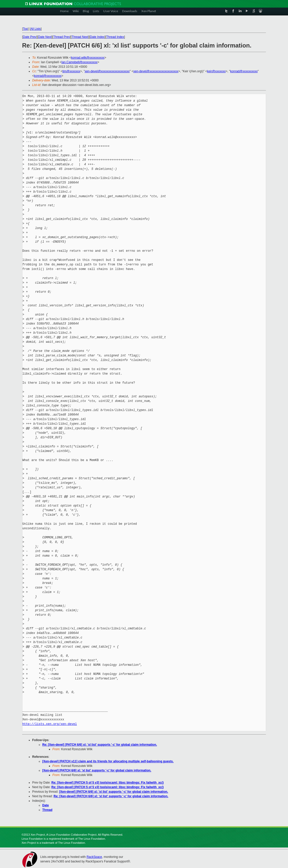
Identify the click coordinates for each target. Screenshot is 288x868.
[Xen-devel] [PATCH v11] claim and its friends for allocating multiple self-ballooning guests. (108, 761)
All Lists (35, 29)
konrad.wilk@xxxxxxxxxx (88, 58)
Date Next (45, 37)
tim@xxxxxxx (71, 71)
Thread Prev (62, 37)
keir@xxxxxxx (216, 71)
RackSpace (94, 857)
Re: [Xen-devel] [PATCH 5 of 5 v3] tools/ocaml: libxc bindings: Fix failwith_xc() (108, 783)
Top (25, 29)
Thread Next (80, 37)
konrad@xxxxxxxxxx (244, 71)
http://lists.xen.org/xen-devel (50, 724)
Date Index (97, 37)
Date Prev (30, 37)
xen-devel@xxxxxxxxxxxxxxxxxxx (107, 71)
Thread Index (115, 37)
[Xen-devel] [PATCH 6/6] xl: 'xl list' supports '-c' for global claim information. (97, 770)
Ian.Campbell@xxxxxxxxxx (79, 62)
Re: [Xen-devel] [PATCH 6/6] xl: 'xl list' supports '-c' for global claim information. (100, 745)
